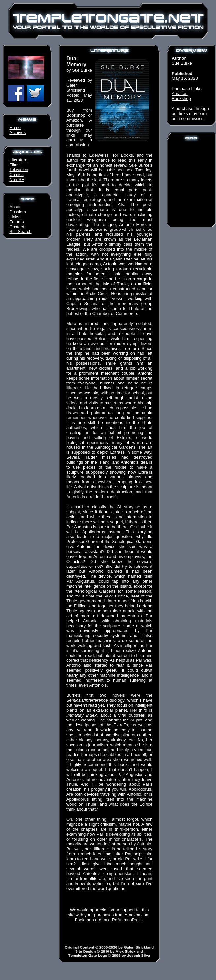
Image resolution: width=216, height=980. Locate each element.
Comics (16, 175)
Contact (17, 227)
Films (14, 165)
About (15, 207)
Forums (16, 222)
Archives (17, 132)
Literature (18, 160)
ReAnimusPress (127, 920)
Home (15, 127)
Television (19, 170)
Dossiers (18, 212)
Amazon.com (137, 915)
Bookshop (76, 115)
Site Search (20, 232)
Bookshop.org (88, 920)
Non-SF (17, 180)
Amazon (74, 120)
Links (14, 217)
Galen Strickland (76, 88)
